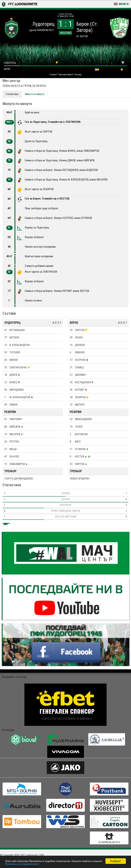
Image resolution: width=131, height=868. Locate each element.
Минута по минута (35, 94)
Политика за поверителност (22, 864)
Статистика (12, 94)
